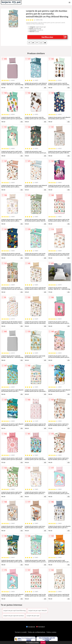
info (22, 87)
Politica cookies (51, 632)
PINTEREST (41, 627)
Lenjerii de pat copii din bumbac (14, 616)
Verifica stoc (54, 37)
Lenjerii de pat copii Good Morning (14, 611)
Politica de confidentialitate (37, 632)
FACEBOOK (31, 627)
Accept (43, 642)
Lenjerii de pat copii (33, 616)
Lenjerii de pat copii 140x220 (38, 611)
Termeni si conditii (21, 632)
